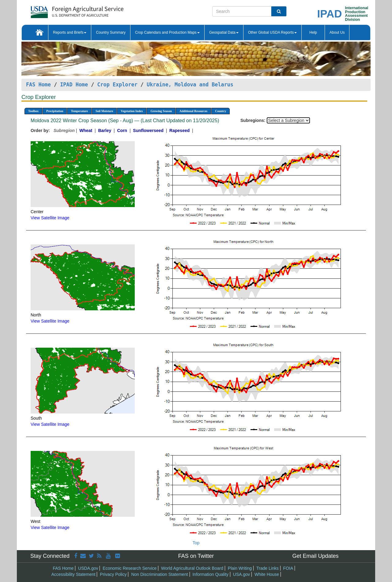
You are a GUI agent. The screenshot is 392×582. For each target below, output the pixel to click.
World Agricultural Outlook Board (192, 568)
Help (313, 32)
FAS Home (38, 85)
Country (221, 111)
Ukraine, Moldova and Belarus (190, 85)
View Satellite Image (50, 218)
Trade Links (268, 568)
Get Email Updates (315, 556)
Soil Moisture (104, 111)
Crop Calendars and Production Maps (167, 32)
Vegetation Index (132, 111)
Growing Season (161, 111)
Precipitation (55, 111)
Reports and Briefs (70, 32)
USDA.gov (88, 568)
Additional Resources (193, 111)
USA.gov (241, 574)
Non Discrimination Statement (159, 574)
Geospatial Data (224, 32)
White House (267, 574)
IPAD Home (74, 85)
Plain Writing (240, 568)
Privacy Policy (113, 574)
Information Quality (210, 574)
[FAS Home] (62, 10)
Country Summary (111, 32)
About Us (337, 32)
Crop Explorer (117, 85)
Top (196, 543)
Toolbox (33, 111)
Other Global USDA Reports (272, 32)
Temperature (79, 111)
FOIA (288, 568)
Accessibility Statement (73, 574)
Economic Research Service (130, 568)
